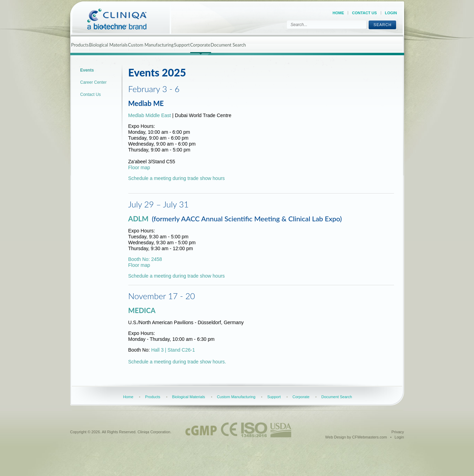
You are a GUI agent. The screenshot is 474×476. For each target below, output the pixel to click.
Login (391, 13)
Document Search (228, 45)
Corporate (200, 45)
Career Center (94, 82)
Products (80, 45)
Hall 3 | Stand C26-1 (173, 350)
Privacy (397, 432)
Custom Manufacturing (151, 45)
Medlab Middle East (150, 115)
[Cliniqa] (123, 19)
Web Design (336, 437)
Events (87, 70)
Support (182, 45)
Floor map (139, 167)
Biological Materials (108, 45)
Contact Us (364, 13)
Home (338, 13)
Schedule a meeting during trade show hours (177, 178)
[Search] (327, 25)
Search (383, 25)
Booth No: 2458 (145, 259)
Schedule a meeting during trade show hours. (177, 362)
